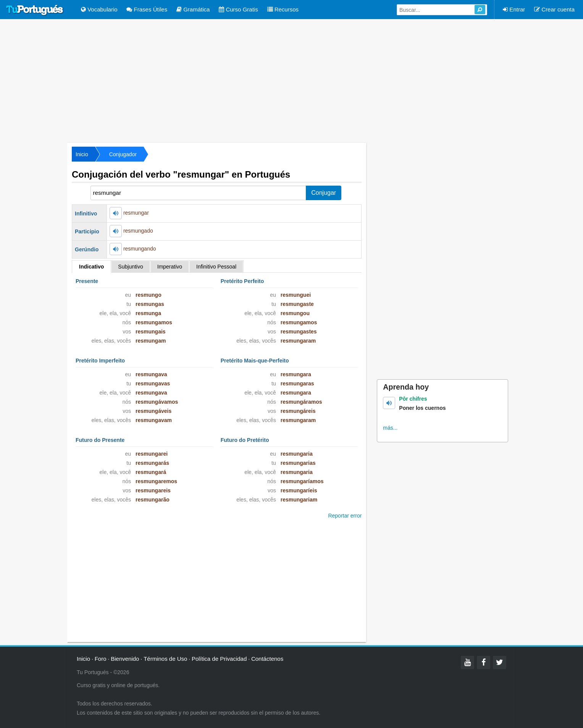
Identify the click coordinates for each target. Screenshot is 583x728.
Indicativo (91, 267)
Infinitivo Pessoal (216, 267)
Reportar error (345, 516)
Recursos (283, 9)
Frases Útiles (147, 9)
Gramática (193, 9)
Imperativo (170, 267)
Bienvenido (125, 659)
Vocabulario (99, 9)
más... (390, 428)
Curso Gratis (238, 9)
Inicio (82, 154)
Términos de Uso (165, 659)
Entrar (514, 9)
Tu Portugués (35, 10)
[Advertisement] (292, 80)
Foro (101, 659)
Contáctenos (267, 659)
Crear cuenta (554, 9)
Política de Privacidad (219, 659)
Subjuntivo (130, 267)
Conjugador (123, 154)
